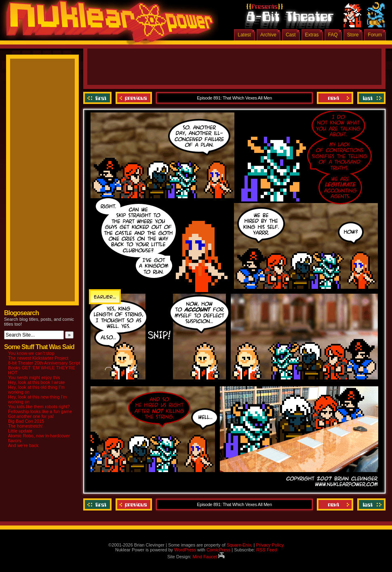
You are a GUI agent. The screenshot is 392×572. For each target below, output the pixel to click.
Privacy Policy (270, 545)
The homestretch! (25, 426)
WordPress (185, 550)
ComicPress (218, 550)
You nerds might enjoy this (34, 377)
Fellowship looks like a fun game (40, 411)
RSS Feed (267, 550)
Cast (291, 35)
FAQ (333, 35)
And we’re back (23, 445)
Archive (268, 35)
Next (335, 98)
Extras (312, 35)
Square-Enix (239, 545)
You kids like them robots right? (39, 407)
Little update (20, 431)
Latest (244, 35)
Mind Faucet (209, 557)
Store (353, 35)
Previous (134, 98)
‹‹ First (98, 98)
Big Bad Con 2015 (26, 421)
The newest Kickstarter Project (38, 358)
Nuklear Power (107, 24)
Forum (375, 35)
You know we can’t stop (31, 353)
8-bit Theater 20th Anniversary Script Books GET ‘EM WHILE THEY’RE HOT (44, 368)
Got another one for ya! (31, 416)
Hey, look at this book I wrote (36, 382)
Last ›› (370, 98)
